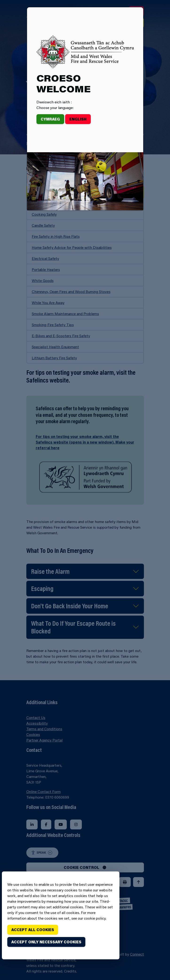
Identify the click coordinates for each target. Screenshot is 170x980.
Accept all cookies (33, 930)
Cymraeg (50, 119)
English (78, 119)
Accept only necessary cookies (46, 942)
